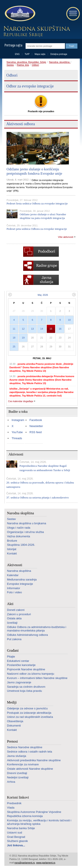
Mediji (12, 702)
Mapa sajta (40, 54)
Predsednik (14, 803)
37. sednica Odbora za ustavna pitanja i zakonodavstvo (38, 497)
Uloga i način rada (19, 528)
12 (23, 329)
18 (14, 338)
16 (60, 329)
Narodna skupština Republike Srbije (26, 62)
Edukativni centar (18, 661)
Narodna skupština (60, 62)
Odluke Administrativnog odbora (27, 635)
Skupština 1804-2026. (21, 545)
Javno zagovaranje (19, 682)
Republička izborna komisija (25, 816)
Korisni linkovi (18, 797)
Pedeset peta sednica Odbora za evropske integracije (37, 229)
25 (14, 347)
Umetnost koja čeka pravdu (24, 691)
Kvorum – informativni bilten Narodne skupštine (37, 678)
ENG (17, 54)
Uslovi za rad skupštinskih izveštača (30, 717)
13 (32, 329)
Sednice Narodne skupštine (25, 747)
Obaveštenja (15, 721)
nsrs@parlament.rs (25, 863)
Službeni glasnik (17, 841)
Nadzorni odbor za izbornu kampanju (31, 674)
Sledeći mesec (74, 295)
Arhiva (11, 782)
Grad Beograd (16, 837)
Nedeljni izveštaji (18, 777)
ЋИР (27, 54)
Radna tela (23, 65)
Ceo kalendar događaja (21, 401)
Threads (17, 438)
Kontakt (12, 553)
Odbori (35, 65)
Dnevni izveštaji (17, 773)
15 (51, 329)
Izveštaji (12, 623)
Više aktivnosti (66, 237)
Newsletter (36, 426)
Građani (13, 650)
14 (42, 329)
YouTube (17, 432)
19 (23, 338)
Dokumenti (14, 726)
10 (69, 320)
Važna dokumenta (18, 536)
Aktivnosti (15, 565)
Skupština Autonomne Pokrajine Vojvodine (34, 812)
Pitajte (11, 657)
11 (14, 329)
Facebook (36, 420)
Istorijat (12, 549)
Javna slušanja (17, 756)
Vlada (11, 808)
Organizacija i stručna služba (25, 532)
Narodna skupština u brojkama (27, 523)
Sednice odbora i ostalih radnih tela (30, 752)
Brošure (12, 541)
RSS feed (36, 432)
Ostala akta (14, 618)
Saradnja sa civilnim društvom (26, 687)
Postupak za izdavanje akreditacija (29, 713)
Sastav (10, 65)
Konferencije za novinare (23, 764)
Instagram (18, 420)
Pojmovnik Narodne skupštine (26, 669)
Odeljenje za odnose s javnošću (27, 708)
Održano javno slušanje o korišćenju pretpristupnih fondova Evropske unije (34, 171)
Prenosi (12, 741)
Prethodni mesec (10, 295)
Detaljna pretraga (59, 54)
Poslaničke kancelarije (21, 665)
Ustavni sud (15, 833)
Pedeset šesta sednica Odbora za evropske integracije (37, 203)
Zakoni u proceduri (19, 614)
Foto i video (14, 592)
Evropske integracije (20, 584)
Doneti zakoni (16, 610)
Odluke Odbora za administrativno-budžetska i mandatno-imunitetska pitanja (37, 629)
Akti (10, 604)
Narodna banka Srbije (21, 828)
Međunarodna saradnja (22, 579)
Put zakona (14, 639)
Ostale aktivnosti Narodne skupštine (30, 769)
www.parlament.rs (46, 863)
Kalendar (13, 575)
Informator (14, 588)
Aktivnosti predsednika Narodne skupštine (34, 760)
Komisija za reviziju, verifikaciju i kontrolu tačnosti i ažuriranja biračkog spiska (39, 822)
